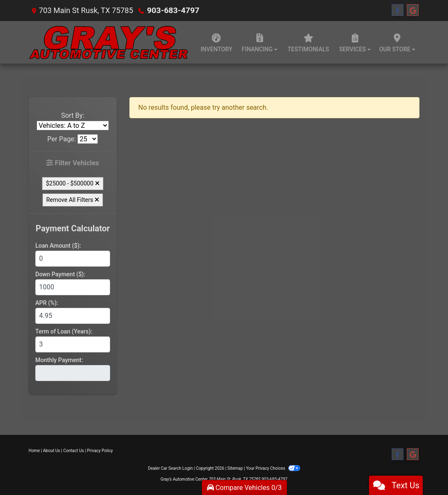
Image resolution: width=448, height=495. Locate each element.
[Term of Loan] (73, 344)
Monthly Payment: (59, 360)
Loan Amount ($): (58, 245)
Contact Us (74, 450)
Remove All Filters (73, 199)
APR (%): (47, 302)
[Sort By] (73, 126)
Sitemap (235, 468)
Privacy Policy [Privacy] (100, 450)
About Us (51, 450)
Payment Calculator (73, 228)
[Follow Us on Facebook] (398, 11)
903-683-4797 (172, 10)
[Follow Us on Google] (413, 11)
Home (34, 450)
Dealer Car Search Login (170, 468)
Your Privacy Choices (273, 468)
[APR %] (73, 315)
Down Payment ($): (60, 274)
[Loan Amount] (73, 258)
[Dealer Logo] (109, 42)
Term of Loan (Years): (64, 331)
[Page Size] (88, 139)
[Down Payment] (73, 287)
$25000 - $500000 (73, 183)
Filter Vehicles (73, 163)
